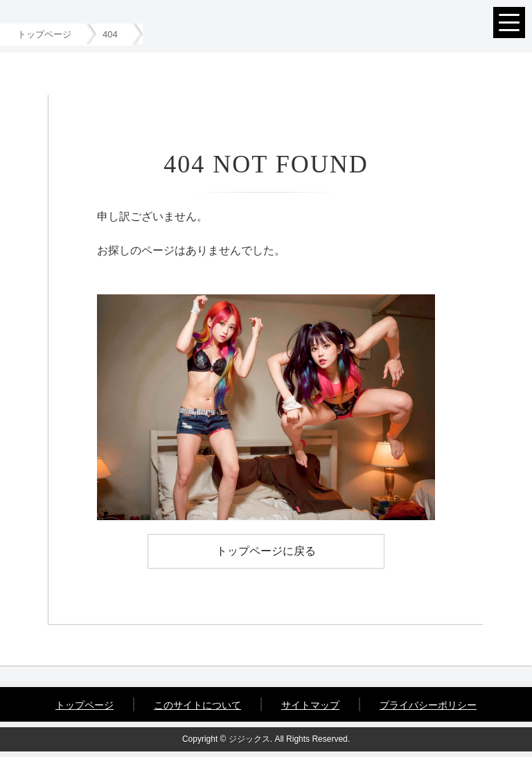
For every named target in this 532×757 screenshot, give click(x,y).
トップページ (85, 705)
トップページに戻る (266, 551)
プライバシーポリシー (428, 705)
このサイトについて (197, 705)
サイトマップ (310, 705)
